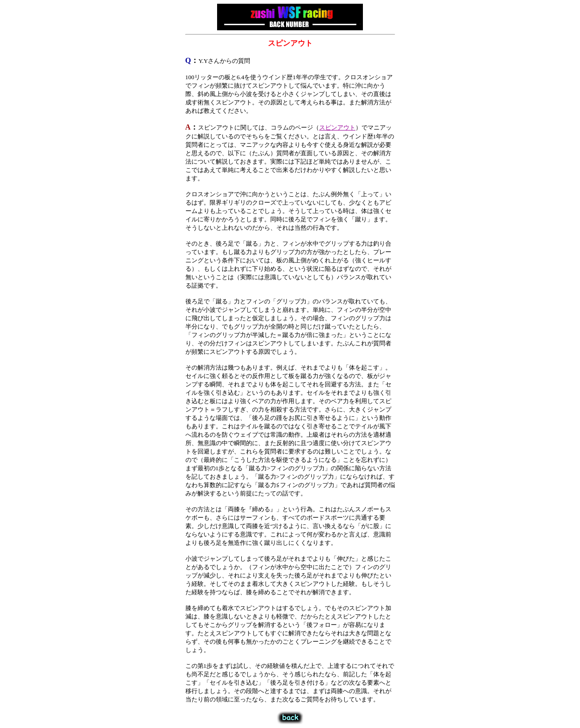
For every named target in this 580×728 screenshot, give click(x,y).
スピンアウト (337, 127)
